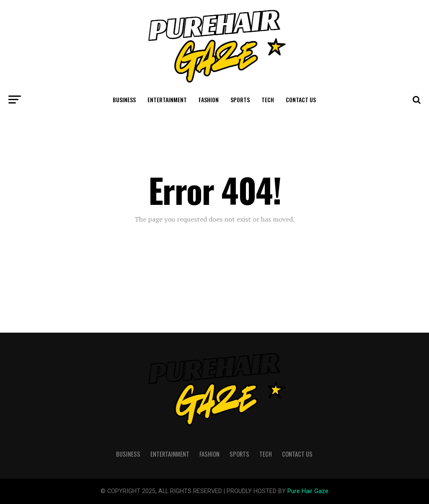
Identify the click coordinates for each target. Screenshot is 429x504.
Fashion (209, 100)
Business (124, 100)
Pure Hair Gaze (308, 491)
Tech (268, 100)
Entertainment (167, 100)
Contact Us (301, 100)
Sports (240, 100)
